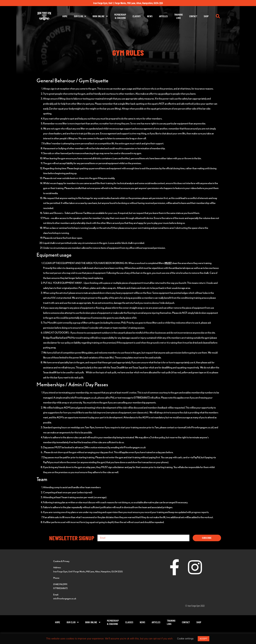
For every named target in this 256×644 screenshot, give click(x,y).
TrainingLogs (178, 16)
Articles (163, 16)
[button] (218, 16)
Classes (137, 16)
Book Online (100, 16)
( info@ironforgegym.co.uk (200, 427)
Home (65, 16)
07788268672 (60, 588)
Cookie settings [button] (185, 639)
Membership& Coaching (120, 16)
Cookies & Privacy (61, 561)
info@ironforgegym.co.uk (84, 398)
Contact (193, 16)
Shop (206, 16)
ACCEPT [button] (204, 639)
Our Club (80, 16)
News (150, 16)
